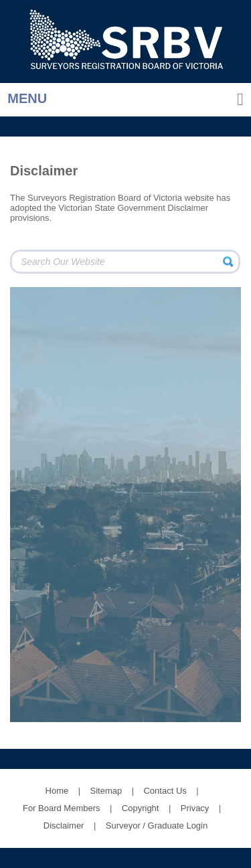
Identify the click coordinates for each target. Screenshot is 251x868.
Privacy (195, 808)
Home (57, 791)
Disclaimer (64, 826)
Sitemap (106, 791)
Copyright (141, 808)
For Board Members (62, 808)
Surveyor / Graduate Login (157, 826)
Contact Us (165, 791)
